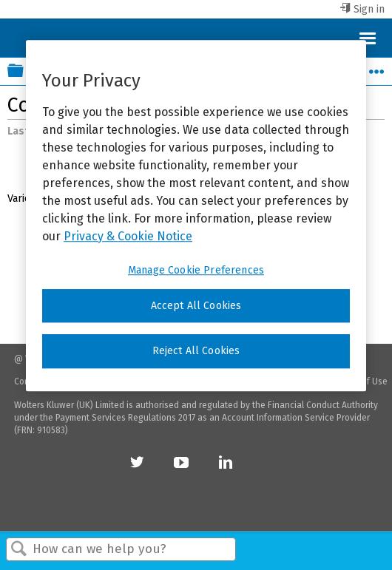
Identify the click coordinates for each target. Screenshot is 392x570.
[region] (196, 216)
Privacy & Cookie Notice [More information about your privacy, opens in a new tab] (128, 236)
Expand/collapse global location (376, 67)
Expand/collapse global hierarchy (25, 72)
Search (19, 550)
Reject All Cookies (196, 351)
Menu (367, 38)
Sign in (369, 9)
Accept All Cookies (196, 306)
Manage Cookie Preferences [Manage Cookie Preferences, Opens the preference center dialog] (196, 270)
